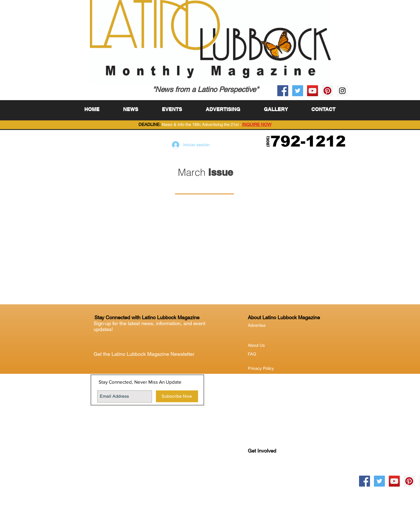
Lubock (267, 474)
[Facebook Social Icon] (283, 91)
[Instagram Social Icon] (342, 91)
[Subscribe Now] (177, 396)
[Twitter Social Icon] (298, 91)
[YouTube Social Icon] (313, 91)
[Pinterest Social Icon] (327, 91)
